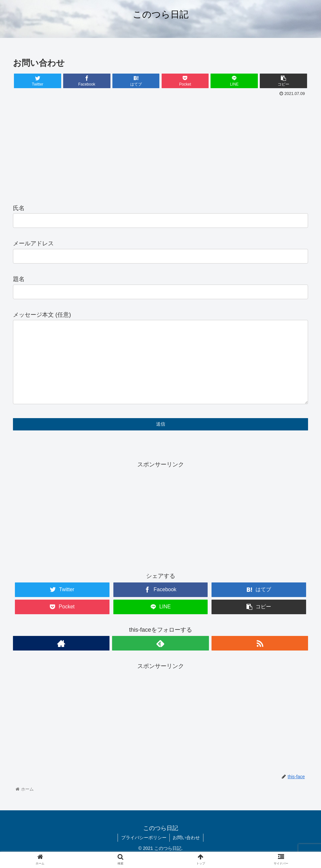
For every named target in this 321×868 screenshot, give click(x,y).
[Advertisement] (160, 147)
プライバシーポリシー (143, 839)
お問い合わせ (187, 839)
